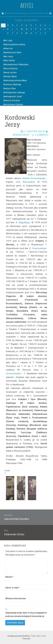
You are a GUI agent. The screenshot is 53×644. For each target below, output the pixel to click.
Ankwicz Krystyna (12, 100)
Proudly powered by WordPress (19, 636)
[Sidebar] (3, 13)
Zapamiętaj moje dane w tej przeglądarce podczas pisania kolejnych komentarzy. (26, 614)
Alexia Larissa (10, 72)
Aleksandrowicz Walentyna (16, 64)
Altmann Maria (10, 76)
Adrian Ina (8, 48)
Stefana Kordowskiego (34, 178)
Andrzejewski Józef (13, 96)
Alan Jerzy (8, 56)
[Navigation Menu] (50, 13)
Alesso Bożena (10, 68)
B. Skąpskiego (23, 222)
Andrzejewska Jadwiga (14, 92)
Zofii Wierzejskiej (25, 182)
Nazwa (9, 577)
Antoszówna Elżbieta (13, 104)
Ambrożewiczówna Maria (15, 80)
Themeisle (26, 639)
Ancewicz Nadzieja (12, 84)
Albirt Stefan (9, 60)
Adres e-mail (12, 588)
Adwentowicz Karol (12, 52)
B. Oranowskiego (38, 248)
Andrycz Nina (9, 88)
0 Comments (42, 135)
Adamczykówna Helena (14, 44)
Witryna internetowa (15, 598)
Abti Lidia (8, 40)
